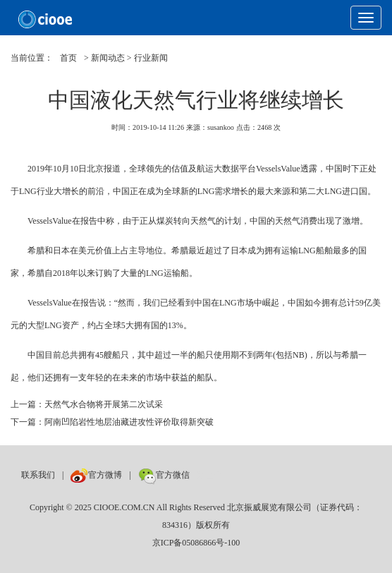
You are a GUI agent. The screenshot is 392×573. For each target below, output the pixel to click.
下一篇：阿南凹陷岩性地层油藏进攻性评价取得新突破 (112, 422)
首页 (68, 58)
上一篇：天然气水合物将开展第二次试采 (87, 404)
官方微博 (96, 475)
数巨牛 (209, 475)
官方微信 (164, 475)
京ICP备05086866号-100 (196, 543)
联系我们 (38, 475)
